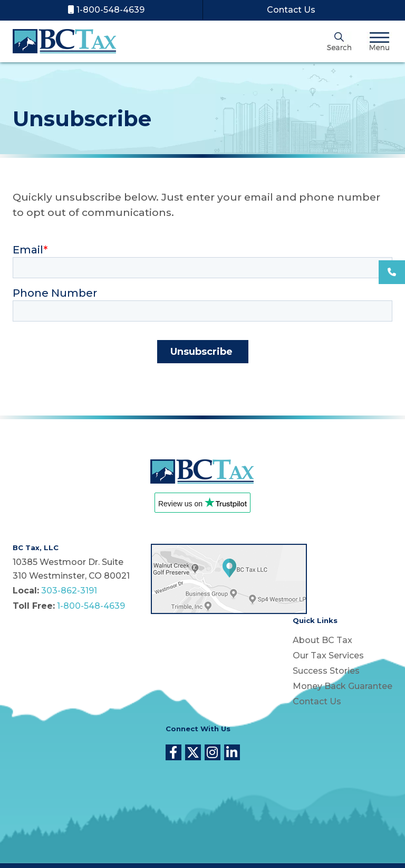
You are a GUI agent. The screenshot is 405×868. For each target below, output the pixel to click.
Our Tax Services (328, 655)
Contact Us (290, 10)
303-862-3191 (69, 591)
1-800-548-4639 (106, 10)
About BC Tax (322, 640)
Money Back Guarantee (343, 686)
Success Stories (326, 671)
